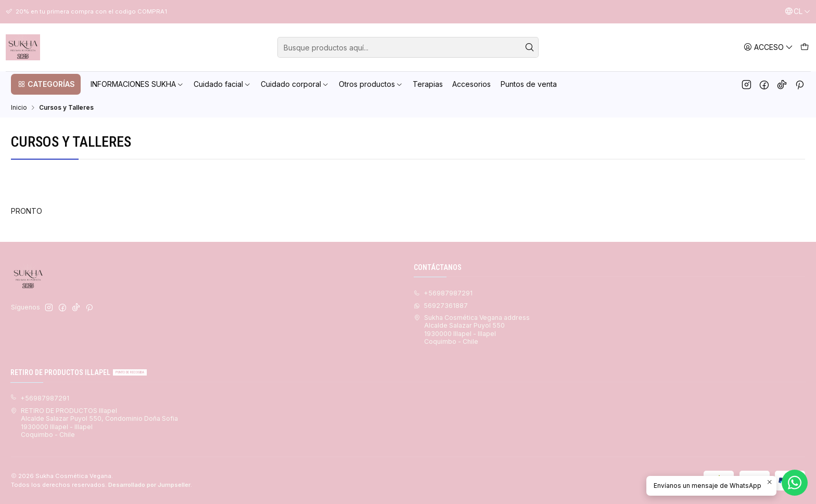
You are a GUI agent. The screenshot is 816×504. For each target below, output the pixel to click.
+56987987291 (40, 398)
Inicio (19, 108)
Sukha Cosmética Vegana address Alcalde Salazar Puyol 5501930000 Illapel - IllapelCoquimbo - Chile (472, 329)
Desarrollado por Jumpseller (149, 485)
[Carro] (804, 47)
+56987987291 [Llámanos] (443, 293)
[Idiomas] (798, 12)
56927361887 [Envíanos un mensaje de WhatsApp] (441, 306)
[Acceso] (768, 47)
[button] (46, 84)
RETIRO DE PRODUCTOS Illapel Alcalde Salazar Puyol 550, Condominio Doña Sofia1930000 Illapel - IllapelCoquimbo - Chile (94, 423)
